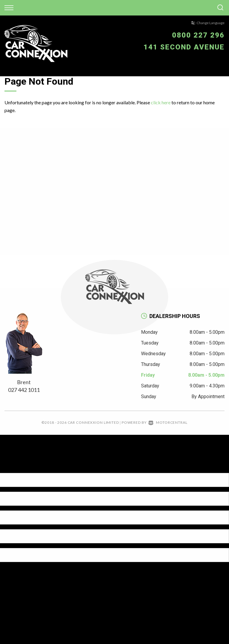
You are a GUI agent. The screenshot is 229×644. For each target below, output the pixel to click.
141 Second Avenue (184, 47)
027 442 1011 (24, 390)
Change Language (208, 23)
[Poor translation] (15, 468)
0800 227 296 (198, 35)
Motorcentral (168, 422)
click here (161, 102)
